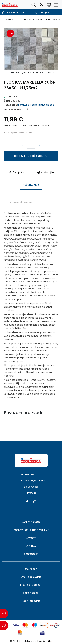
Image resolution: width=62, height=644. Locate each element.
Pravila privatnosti (31, 585)
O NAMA (31, 546)
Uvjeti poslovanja (31, 577)
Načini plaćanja (31, 601)
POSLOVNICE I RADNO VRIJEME (31, 530)
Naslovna (10, 20)
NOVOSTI (31, 538)
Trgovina (26, 20)
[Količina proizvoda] (31, 145)
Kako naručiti (31, 593)
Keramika (24, 105)
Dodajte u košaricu (31, 156)
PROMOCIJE (31, 554)
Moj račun (31, 569)
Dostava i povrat (20, 203)
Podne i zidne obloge (48, 20)
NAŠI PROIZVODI (31, 522)
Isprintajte (45, 172)
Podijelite (17, 172)
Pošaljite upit (31, 185)
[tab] (20, 202)
